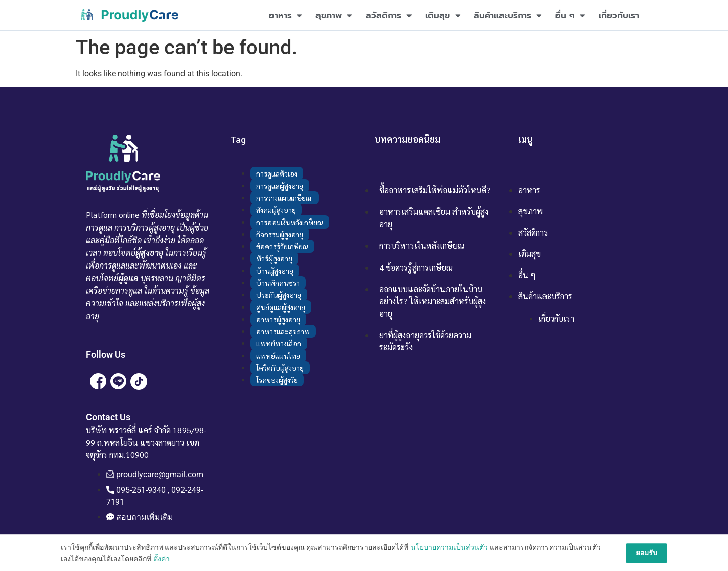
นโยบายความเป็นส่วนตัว (449, 565)
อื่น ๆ (570, 15)
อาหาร (286, 15)
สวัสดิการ (389, 15)
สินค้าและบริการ (508, 15)
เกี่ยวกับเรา (619, 15)
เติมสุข (443, 15)
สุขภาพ (334, 15)
